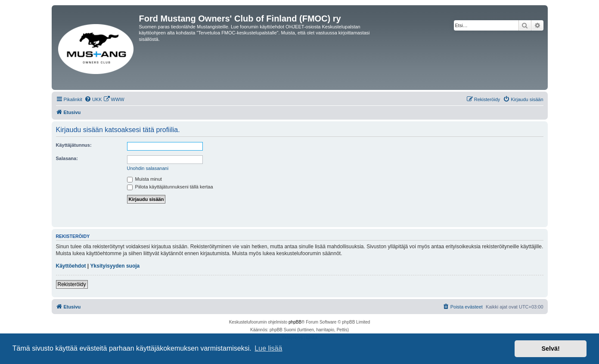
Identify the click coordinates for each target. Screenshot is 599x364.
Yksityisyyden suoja (115, 266)
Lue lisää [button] (268, 348)
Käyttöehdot (71, 266)
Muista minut (144, 179)
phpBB (295, 322)
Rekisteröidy (72, 284)
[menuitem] (93, 99)
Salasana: (67, 158)
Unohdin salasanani (148, 168)
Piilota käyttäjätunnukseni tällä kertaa (170, 187)
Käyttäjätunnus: (74, 145)
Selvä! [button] (550, 349)
